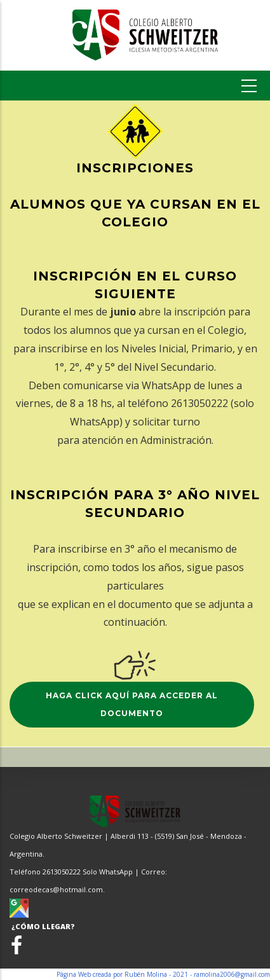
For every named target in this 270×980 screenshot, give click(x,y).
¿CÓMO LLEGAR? (42, 926)
